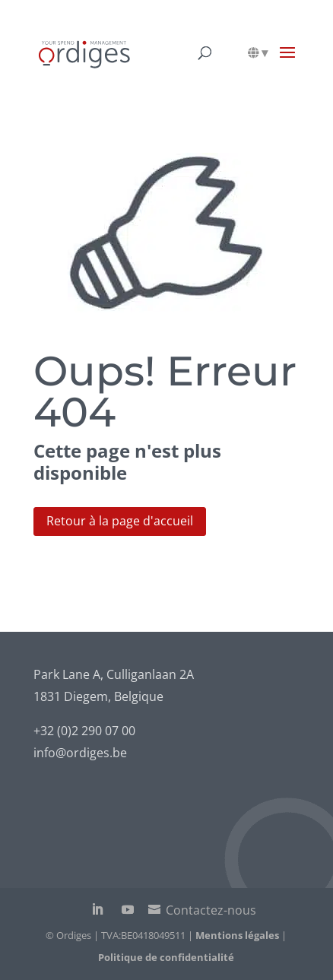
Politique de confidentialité (166, 957)
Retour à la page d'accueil (120, 521)
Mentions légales (237, 935)
